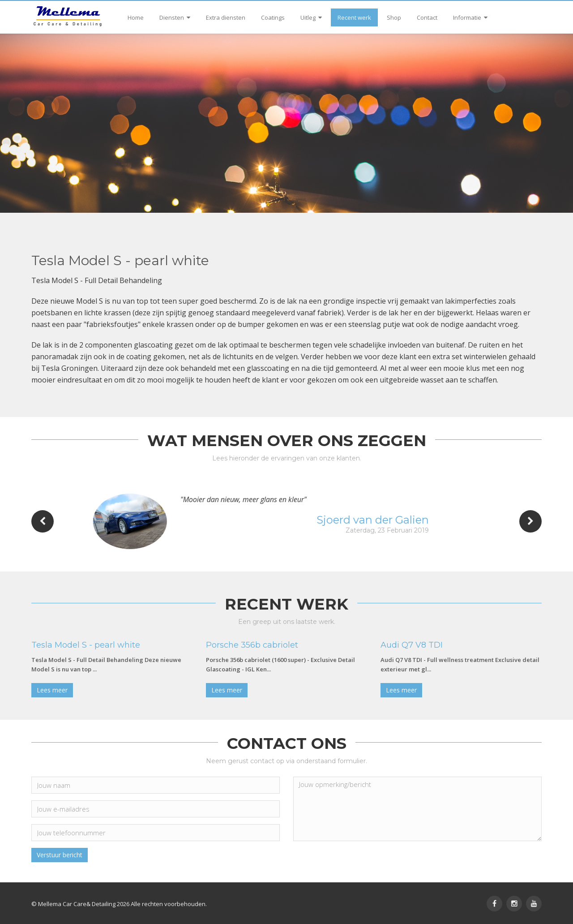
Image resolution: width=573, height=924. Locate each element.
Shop (394, 17)
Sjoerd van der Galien (398, 520)
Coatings (273, 17)
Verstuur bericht (60, 855)
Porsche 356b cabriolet (252, 645)
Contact (427, 17)
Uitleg (311, 17)
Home (136, 17)
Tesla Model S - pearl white (86, 645)
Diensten (175, 17)
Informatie (470, 17)
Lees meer (52, 690)
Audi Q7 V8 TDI (412, 645)
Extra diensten (226, 17)
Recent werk (354, 17)
